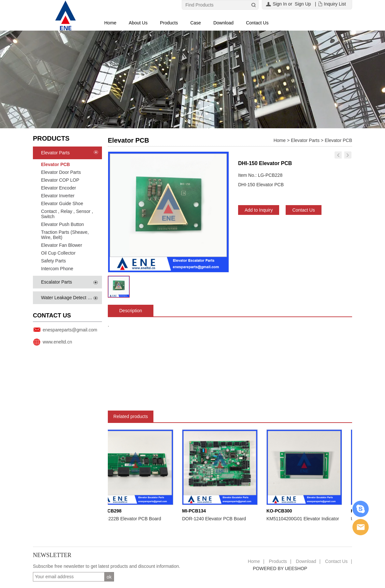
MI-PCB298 (111, 511)
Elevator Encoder (58, 188)
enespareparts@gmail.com (70, 330)
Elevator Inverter (58, 196)
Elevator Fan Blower (62, 245)
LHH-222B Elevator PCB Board (131, 519)
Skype (361, 509)
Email (361, 527)
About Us (138, 23)
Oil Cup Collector (58, 253)
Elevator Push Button (63, 224)
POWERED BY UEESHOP (280, 568)
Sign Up (303, 4)
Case (196, 23)
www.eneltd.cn (57, 342)
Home (110, 23)
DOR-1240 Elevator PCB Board (216, 519)
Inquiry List (335, 4)
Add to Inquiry (259, 210)
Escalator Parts (57, 282)
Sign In (280, 4)
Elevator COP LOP (60, 180)
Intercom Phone (57, 269)
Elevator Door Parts (61, 172)
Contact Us (257, 23)
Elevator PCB (56, 164)
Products (169, 23)
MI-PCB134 (196, 511)
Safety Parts (53, 261)
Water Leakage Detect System (72, 298)
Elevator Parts (55, 153)
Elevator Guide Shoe (62, 203)
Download (223, 23)
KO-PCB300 (281, 511)
